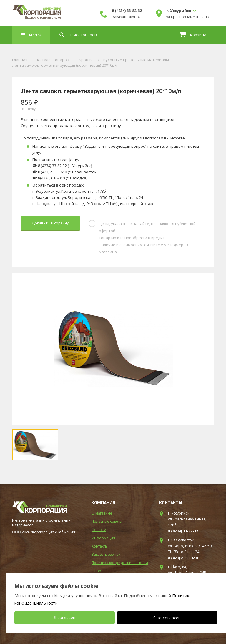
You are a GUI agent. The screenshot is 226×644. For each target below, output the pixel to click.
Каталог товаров (53, 60)
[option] (113, 349)
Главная (20, 60)
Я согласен (65, 617)
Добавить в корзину (50, 223)
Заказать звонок (126, 17)
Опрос (97, 571)
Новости (99, 530)
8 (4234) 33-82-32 (127, 11)
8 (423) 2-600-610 (183, 558)
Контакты (100, 546)
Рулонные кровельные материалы (136, 60)
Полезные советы (107, 521)
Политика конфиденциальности (120, 563)
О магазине (102, 513)
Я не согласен (167, 618)
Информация (103, 538)
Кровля (86, 60)
